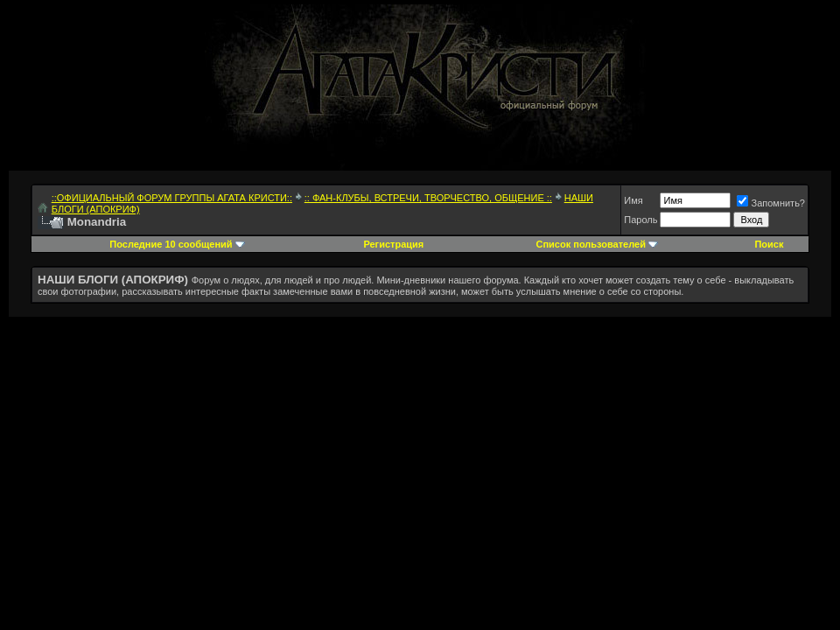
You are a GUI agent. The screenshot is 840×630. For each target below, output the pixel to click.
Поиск (769, 244)
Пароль (640, 220)
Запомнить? (771, 203)
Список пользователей (591, 244)
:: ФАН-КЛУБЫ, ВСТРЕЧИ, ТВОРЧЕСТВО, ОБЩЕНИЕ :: (428, 198)
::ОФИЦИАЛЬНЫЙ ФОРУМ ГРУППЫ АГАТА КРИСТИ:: (172, 198)
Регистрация (393, 244)
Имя (633, 200)
